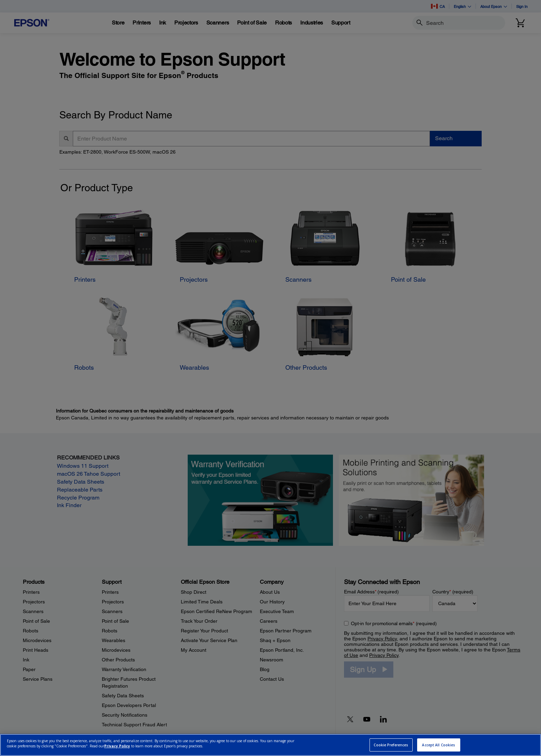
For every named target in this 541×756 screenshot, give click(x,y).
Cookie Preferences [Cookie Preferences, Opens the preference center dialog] (391, 745)
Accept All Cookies (439, 745)
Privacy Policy (117, 746)
